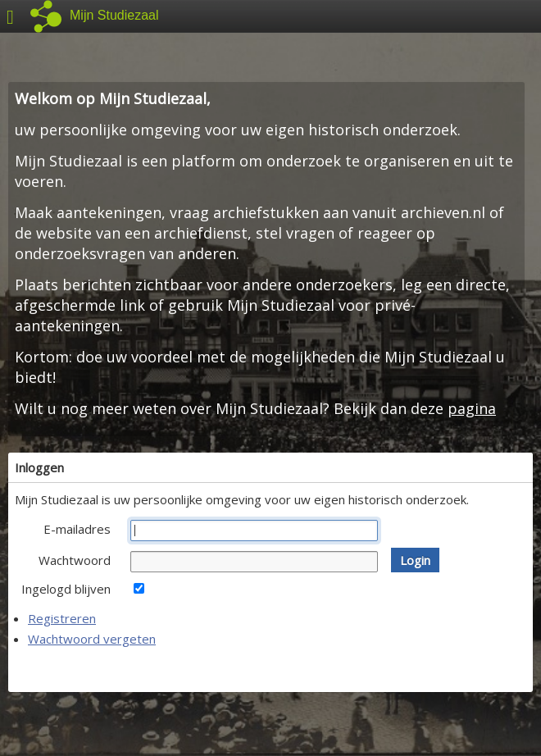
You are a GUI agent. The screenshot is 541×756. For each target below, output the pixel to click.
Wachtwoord (75, 560)
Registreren (62, 618)
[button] (415, 560)
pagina (472, 408)
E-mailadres (77, 529)
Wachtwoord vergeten (92, 639)
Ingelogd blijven (66, 589)
